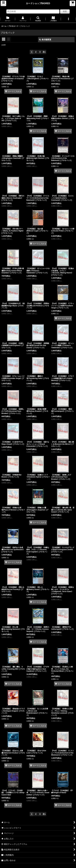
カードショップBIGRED (38, 3)
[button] (3, 3)
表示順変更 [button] (45, 40)
